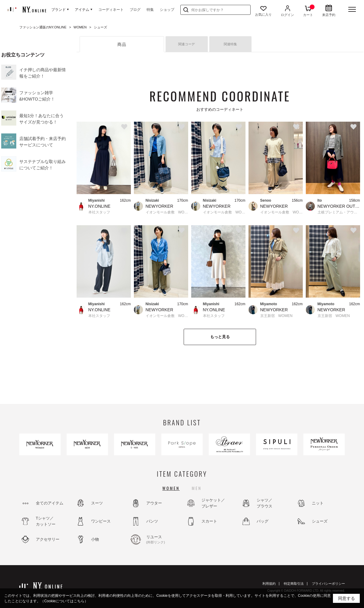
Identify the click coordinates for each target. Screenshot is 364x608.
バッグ (263, 521)
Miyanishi (97, 200)
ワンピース (101, 521)
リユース (163, 540)
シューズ (320, 521)
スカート (209, 521)
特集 (150, 10)
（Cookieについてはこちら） (64, 601)
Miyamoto (269, 304)
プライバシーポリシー (328, 584)
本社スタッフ (99, 212)
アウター (154, 503)
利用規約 (269, 584)
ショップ (167, 10)
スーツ (97, 503)
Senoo (266, 200)
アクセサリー (48, 539)
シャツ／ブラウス (264, 503)
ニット (318, 503)
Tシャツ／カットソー (46, 521)
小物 (95, 539)
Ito (320, 200)
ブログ (135, 10)
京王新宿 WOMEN (276, 316)
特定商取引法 (294, 584)
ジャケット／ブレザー (213, 503)
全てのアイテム (50, 503)
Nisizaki (152, 200)
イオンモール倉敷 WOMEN (167, 212)
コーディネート (111, 10)
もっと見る (220, 337)
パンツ (152, 521)
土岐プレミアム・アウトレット (339, 212)
